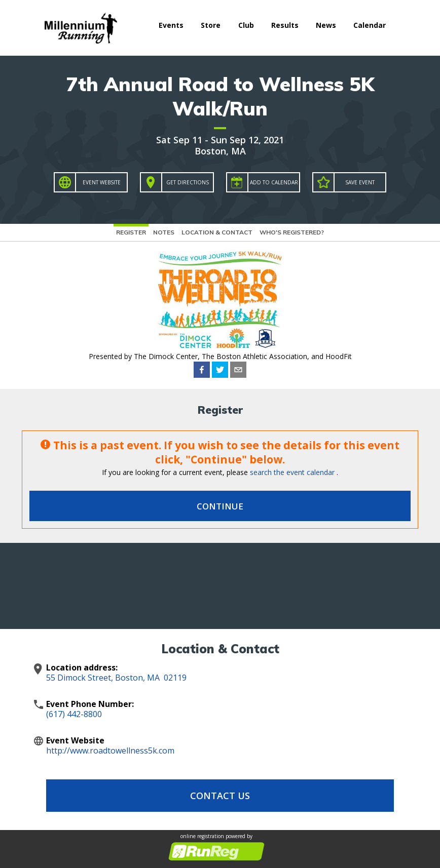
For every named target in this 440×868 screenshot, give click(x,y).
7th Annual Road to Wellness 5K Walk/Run (220, 96)
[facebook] (202, 370)
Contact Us (220, 796)
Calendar (370, 25)
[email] (238, 370)
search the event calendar (292, 472)
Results (285, 25)
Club (246, 25)
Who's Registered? (292, 232)
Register (131, 232)
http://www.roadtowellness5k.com (110, 751)
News (326, 25)
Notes (164, 232)
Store (211, 25)
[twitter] (220, 370)
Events (171, 25)
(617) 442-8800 (74, 714)
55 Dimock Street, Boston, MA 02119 (116, 678)
